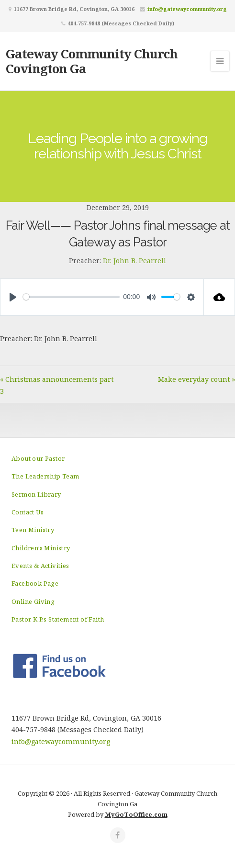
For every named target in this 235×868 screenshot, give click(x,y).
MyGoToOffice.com (136, 814)
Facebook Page (35, 583)
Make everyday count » (196, 379)
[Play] (13, 297)
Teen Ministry (33, 530)
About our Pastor (38, 458)
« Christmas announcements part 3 (57, 385)
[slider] (71, 297)
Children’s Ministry (41, 548)
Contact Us (28, 512)
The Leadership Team (45, 476)
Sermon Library (36, 494)
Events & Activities (40, 566)
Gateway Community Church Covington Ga (92, 61)
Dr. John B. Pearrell (134, 261)
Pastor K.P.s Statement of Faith (58, 619)
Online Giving (33, 601)
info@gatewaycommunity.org (187, 9)
